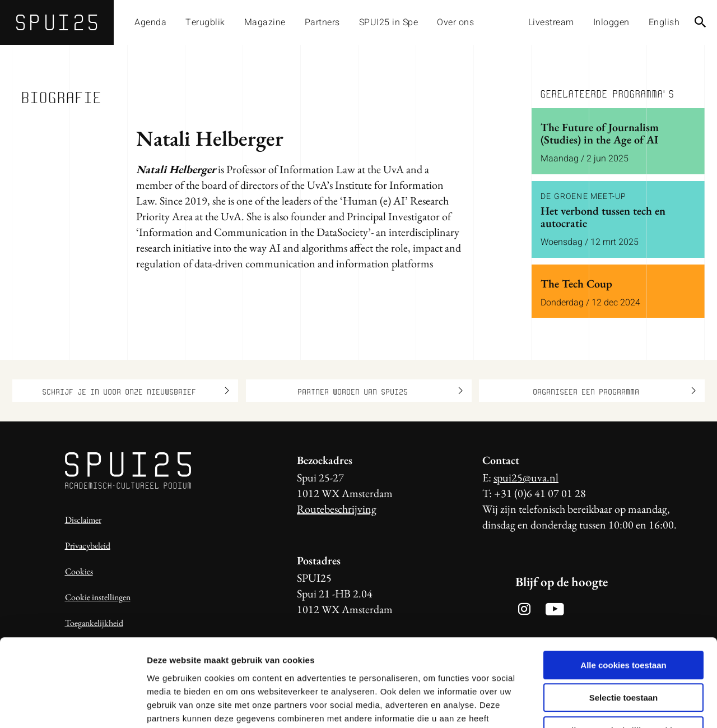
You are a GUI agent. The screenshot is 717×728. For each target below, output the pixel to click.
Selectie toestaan (624, 624)
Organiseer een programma (614, 391)
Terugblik (205, 22)
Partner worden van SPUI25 (380, 391)
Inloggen (611, 22)
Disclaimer (83, 520)
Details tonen (605, 706)
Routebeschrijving (337, 509)
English (664, 22)
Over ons (455, 22)
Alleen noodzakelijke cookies (623, 657)
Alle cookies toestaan (623, 591)
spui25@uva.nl (526, 477)
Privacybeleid (88, 546)
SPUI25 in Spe (389, 22)
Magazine (265, 22)
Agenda (150, 22)
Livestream (551, 22)
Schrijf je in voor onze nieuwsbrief (136, 391)
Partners (322, 22)
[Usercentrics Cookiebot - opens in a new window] (73, 706)
